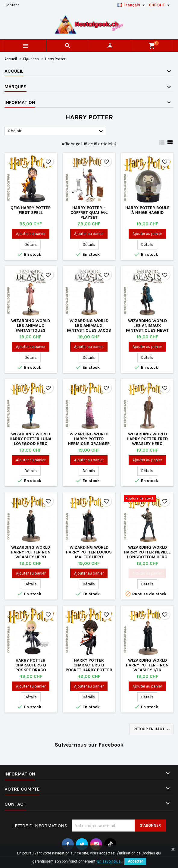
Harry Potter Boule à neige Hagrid (147, 210)
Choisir (56, 131)
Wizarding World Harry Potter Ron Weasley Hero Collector (31, 555)
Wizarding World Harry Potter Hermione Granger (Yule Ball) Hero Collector (89, 444)
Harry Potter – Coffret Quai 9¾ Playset (89, 213)
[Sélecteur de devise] (160, 5)
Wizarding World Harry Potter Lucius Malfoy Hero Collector (89, 555)
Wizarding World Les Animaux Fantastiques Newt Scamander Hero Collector (147, 330)
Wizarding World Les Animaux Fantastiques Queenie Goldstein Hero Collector (31, 330)
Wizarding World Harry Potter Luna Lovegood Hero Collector (31, 441)
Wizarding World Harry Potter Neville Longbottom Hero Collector (147, 555)
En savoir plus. (109, 861)
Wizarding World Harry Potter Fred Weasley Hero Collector (147, 441)
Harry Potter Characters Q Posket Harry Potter (89, 665)
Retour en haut (152, 729)
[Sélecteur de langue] (132, 5)
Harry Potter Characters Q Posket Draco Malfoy (31, 667)
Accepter (135, 861)
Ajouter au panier (31, 234)
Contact (12, 5)
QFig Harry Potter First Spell (31, 210)
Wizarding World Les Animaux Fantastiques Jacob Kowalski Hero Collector (89, 330)
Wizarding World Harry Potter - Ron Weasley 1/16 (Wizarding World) (147, 667)
